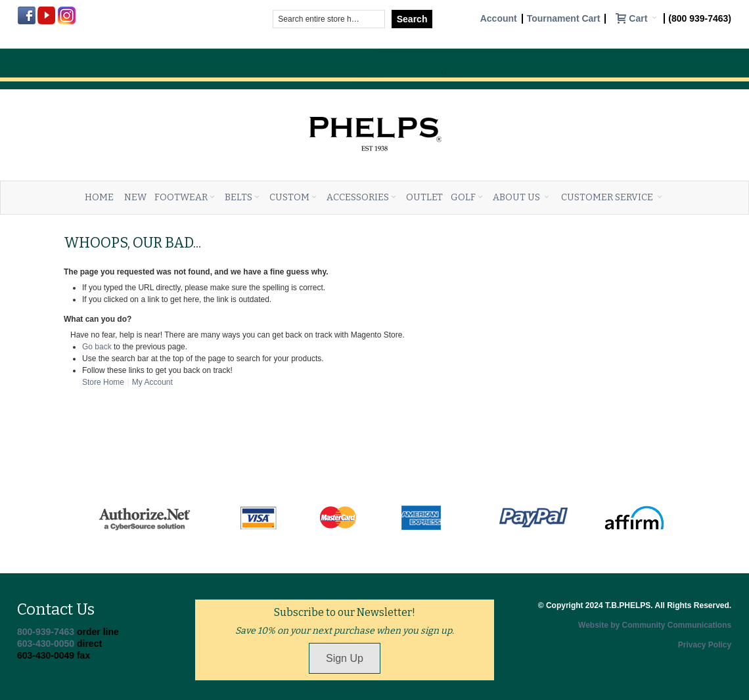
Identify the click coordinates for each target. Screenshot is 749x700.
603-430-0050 (46, 644)
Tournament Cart (564, 19)
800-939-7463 (46, 632)
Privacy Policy (705, 645)
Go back (97, 347)
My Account (152, 382)
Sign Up (345, 658)
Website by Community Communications (655, 625)
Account (499, 19)
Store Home (103, 382)
